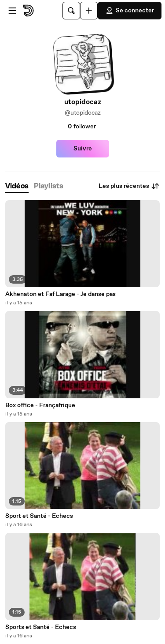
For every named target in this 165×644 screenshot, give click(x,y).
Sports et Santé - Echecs (41, 627)
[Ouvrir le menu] (12, 11)
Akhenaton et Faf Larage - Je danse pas (60, 294)
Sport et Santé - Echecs (39, 516)
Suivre (83, 149)
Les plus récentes (129, 186)
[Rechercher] (71, 11)
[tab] (17, 186)
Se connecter (130, 11)
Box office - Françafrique (40, 405)
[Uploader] (89, 11)
